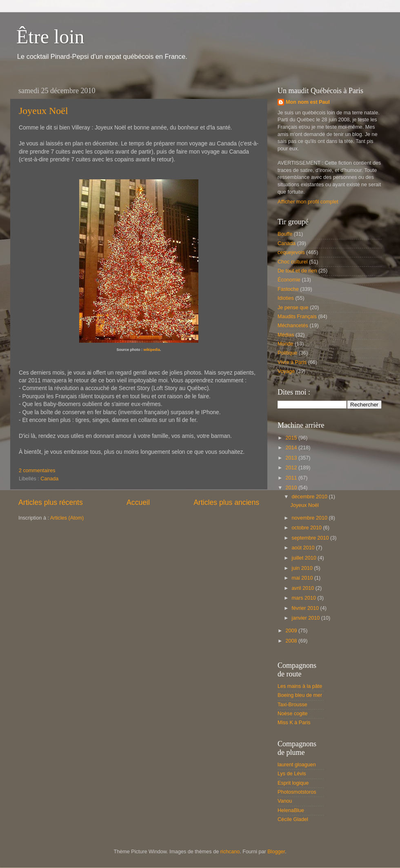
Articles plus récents (51, 502)
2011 (292, 478)
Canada (49, 479)
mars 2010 (305, 598)
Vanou (285, 801)
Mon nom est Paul (308, 102)
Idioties (286, 298)
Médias (286, 335)
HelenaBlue (291, 810)
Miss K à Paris (294, 723)
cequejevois (291, 252)
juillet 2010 (305, 558)
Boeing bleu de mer (300, 695)
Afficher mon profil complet (308, 202)
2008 (292, 641)
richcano (230, 852)
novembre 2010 (310, 518)
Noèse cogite (293, 714)
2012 (292, 468)
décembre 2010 (310, 497)
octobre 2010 (308, 528)
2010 (292, 488)
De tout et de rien (297, 271)
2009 (292, 631)
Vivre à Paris (292, 362)
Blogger (276, 852)
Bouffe (285, 234)
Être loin (50, 37)
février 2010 (306, 608)
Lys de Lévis (292, 774)
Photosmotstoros (297, 792)
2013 (292, 458)
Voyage (286, 371)
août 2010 (304, 548)
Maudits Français (297, 317)
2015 (292, 438)
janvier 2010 (307, 618)
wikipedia (152, 350)
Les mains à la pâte (300, 686)
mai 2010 (303, 578)
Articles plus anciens (226, 502)
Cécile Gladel (293, 819)
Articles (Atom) (67, 518)
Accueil (138, 502)
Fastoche (288, 289)
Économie (289, 280)
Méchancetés (293, 326)
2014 (292, 448)
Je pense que (293, 308)
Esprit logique (293, 783)
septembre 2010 (311, 538)
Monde (286, 344)
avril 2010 (304, 588)
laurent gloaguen (297, 765)
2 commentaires (37, 471)
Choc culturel (293, 262)
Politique (287, 353)
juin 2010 (303, 568)
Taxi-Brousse (292, 705)
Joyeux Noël (43, 111)
